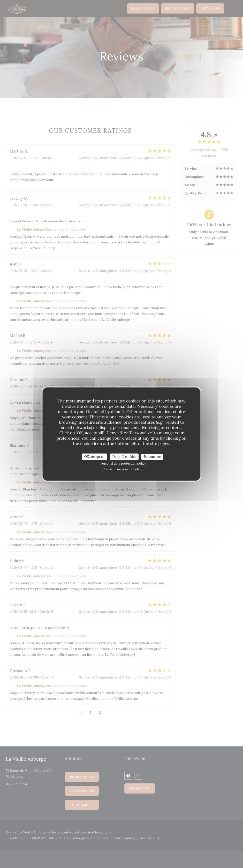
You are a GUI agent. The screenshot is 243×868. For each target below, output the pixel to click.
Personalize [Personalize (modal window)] (152, 457)
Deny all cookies (124, 457)
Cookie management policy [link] (122, 469)
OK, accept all (94, 457)
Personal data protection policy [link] (123, 463)
